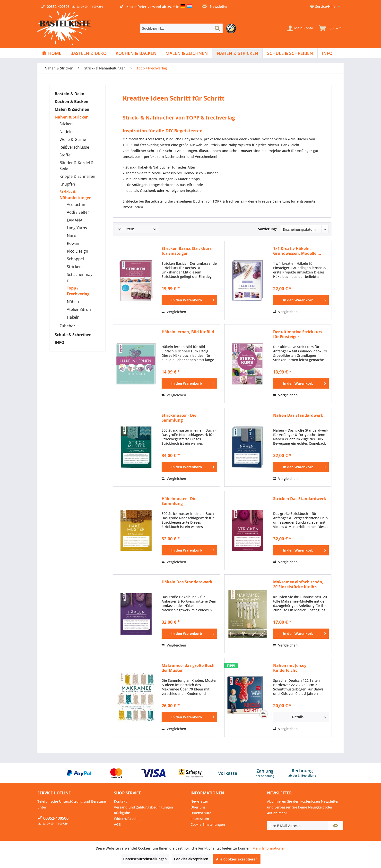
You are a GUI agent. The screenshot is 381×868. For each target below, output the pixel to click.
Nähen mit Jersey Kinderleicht (290, 668)
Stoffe (65, 155)
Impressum (200, 819)
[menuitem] (189, 28)
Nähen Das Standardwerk (298, 415)
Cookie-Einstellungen (208, 824)
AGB (117, 824)
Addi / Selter (78, 212)
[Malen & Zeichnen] (187, 53)
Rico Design (78, 251)
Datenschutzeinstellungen (145, 859)
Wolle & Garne (73, 139)
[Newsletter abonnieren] (336, 825)
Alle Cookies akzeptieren (237, 859)
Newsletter (215, 6)
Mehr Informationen (269, 848)
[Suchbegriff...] (181, 28)
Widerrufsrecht (126, 819)
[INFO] (327, 53)
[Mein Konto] (300, 28)
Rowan (73, 243)
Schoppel (75, 259)
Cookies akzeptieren (191, 859)
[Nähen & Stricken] (237, 53)
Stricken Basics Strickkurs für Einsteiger (187, 251)
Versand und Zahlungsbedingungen (143, 807)
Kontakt (120, 801)
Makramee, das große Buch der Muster (188, 668)
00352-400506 (58, 6)
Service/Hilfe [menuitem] (323, 6)
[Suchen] (217, 28)
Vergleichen (174, 312)
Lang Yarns (77, 228)
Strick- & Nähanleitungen (76, 195)
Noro (72, 236)
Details (309, 716)
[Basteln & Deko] (88, 53)
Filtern (126, 229)
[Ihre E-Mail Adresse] (298, 825)
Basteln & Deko (69, 94)
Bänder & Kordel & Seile (77, 166)
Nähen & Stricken (72, 117)
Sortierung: (267, 229)
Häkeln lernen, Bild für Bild (188, 332)
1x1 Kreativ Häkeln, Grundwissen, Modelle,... (297, 251)
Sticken (66, 124)
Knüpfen (67, 184)
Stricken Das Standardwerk (300, 499)
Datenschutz (201, 813)
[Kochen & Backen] (136, 53)
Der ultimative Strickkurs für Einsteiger (298, 334)
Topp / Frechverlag (78, 291)
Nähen (73, 302)
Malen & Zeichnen (72, 109)
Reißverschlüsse (74, 147)
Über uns (198, 807)
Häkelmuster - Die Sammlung (179, 501)
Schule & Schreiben (73, 335)
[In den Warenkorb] (189, 300)
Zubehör (67, 326)
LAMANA (75, 220)
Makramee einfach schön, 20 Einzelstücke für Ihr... (298, 584)
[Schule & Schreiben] (290, 53)
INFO (60, 342)
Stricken (74, 267)
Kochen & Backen (72, 102)
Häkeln (73, 317)
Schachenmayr (80, 277)
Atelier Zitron (79, 309)
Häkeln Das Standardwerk (187, 582)
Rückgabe (122, 813)
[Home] (52, 53)
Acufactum (77, 204)
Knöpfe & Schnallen (77, 176)
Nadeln (66, 132)
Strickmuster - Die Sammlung (179, 418)
